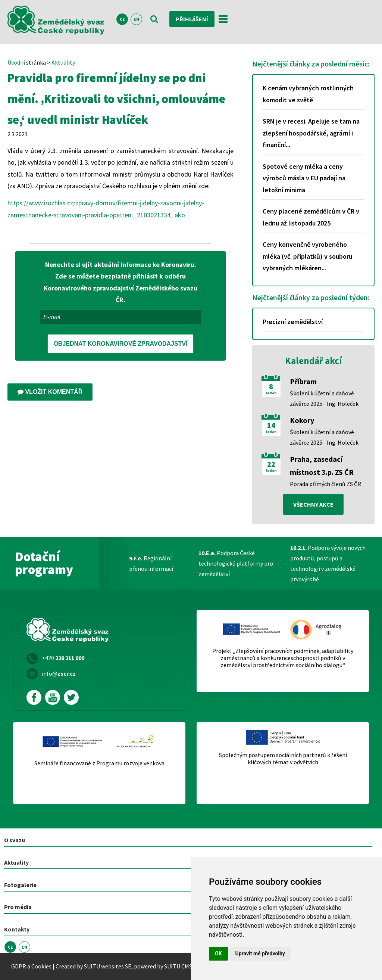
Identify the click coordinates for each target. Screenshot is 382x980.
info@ (59, 673)
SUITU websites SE (108, 966)
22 (271, 464)
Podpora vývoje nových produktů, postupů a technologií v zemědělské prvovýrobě (328, 563)
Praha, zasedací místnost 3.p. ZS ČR (322, 466)
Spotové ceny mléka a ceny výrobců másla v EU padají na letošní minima (304, 178)
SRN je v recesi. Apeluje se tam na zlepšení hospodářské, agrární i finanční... (311, 133)
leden (271, 393)
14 (271, 425)
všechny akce (313, 504)
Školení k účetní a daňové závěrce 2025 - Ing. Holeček (324, 398)
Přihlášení (192, 19)
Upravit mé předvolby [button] (260, 953)
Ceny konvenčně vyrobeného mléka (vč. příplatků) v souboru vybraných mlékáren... (307, 256)
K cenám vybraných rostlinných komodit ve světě (308, 94)
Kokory (302, 420)
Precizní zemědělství (293, 322)
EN (136, 19)
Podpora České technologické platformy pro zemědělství (236, 563)
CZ (122, 19)
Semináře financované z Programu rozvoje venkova (99, 763)
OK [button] (218, 953)
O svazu (15, 840)
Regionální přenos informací (151, 563)
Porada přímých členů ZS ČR (325, 484)
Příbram (303, 381)
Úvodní (16, 62)
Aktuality (63, 62)
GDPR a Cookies (31, 966)
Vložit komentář (50, 392)
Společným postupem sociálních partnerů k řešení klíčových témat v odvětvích (283, 759)
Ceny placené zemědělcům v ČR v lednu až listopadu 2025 (311, 217)
